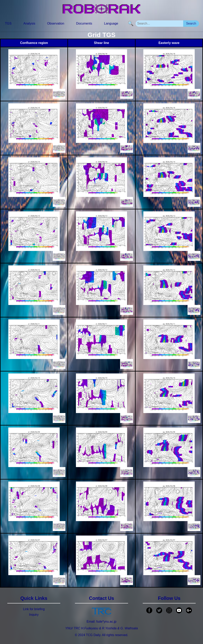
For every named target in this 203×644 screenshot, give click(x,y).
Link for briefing (34, 609)
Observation (56, 23)
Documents (84, 23)
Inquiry (34, 615)
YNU (69, 628)
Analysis (29, 23)
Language (111, 23)
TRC (77, 628)
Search (191, 23)
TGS (8, 23)
